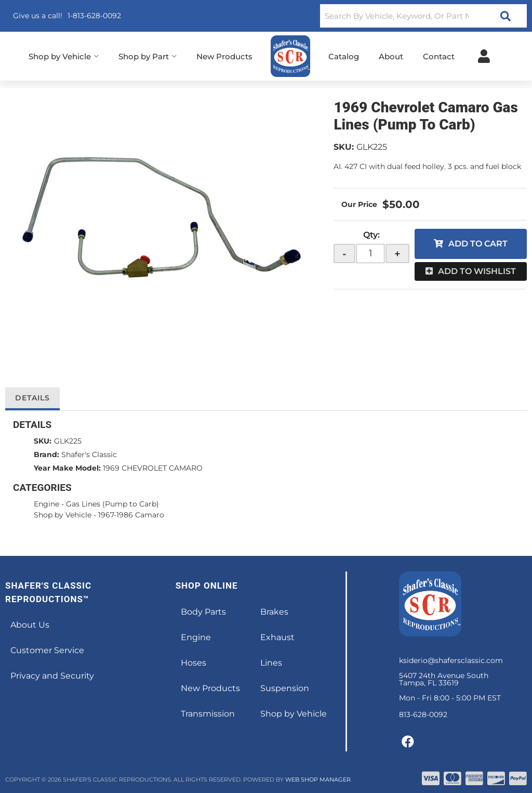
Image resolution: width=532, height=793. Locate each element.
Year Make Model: (67, 468)
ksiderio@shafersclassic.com (451, 660)
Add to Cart (478, 244)
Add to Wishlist (477, 271)
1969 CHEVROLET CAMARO (153, 468)
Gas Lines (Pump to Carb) (112, 504)
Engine (46, 504)
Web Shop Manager (318, 779)
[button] (423, 16)
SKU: (344, 147)
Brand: (46, 454)
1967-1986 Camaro (131, 515)
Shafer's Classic (89, 454)
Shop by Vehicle (63, 515)
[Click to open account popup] (484, 56)
